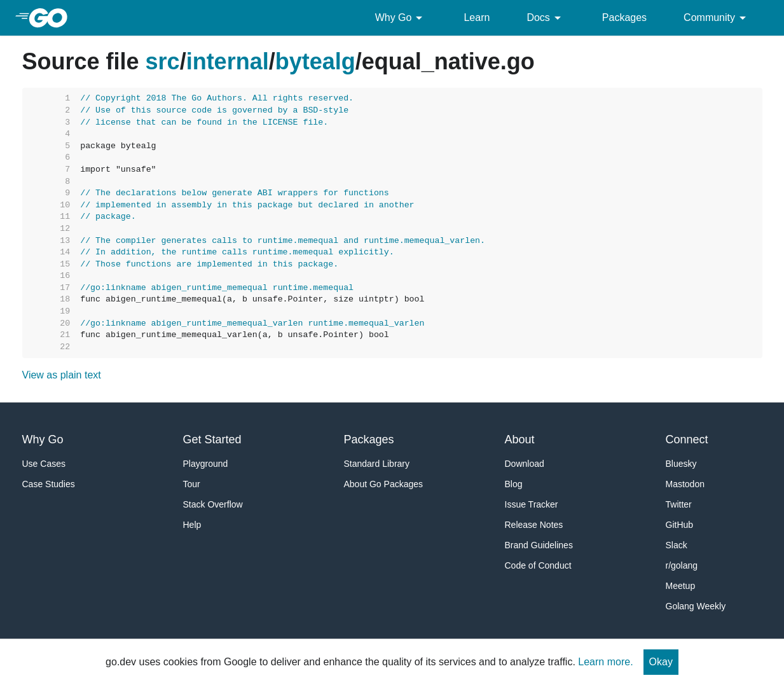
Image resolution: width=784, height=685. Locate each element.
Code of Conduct (538, 565)
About (520, 439)
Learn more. (605, 662)
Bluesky (681, 464)
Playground (206, 464)
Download (525, 464)
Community (717, 18)
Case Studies (49, 484)
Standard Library (377, 464)
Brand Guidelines (539, 545)
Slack (677, 545)
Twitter (679, 504)
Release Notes (534, 525)
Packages (624, 17)
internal (228, 61)
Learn (477, 17)
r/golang (682, 565)
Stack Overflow (213, 504)
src (163, 61)
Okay (661, 662)
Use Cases (44, 464)
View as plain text (62, 375)
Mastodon (685, 484)
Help (192, 525)
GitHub (680, 525)
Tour (192, 484)
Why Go (401, 18)
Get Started (212, 439)
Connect (687, 439)
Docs (546, 18)
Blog (514, 484)
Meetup (681, 586)
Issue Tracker (532, 504)
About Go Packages (384, 484)
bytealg (315, 61)
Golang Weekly (696, 606)
